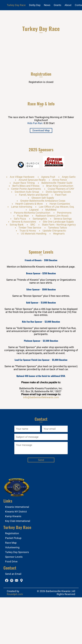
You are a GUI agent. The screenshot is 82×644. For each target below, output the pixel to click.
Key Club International (18, 568)
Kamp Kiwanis (13, 563)
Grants (57, 5)
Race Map (11, 589)
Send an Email (13, 621)
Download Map (41, 177)
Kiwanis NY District (16, 558)
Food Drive (11, 608)
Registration (12, 580)
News (47, 5)
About (68, 5)
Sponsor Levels (14, 603)
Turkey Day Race (16, 5)
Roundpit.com (15, 641)
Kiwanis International (17, 554)
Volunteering (12, 594)
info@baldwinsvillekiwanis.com (41, 444)
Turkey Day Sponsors (17, 599)
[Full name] (27, 475)
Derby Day (35, 5)
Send (41, 507)
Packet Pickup (13, 585)
